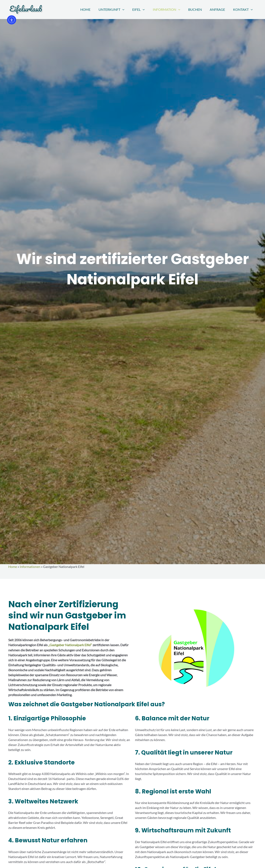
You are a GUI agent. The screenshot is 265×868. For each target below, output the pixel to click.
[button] (130, 10)
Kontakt (244, 10)
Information (171, 10)
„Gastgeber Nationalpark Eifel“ (70, 645)
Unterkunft (119, 10)
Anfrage (219, 9)
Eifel (145, 10)
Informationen (30, 567)
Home (95, 9)
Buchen (198, 9)
